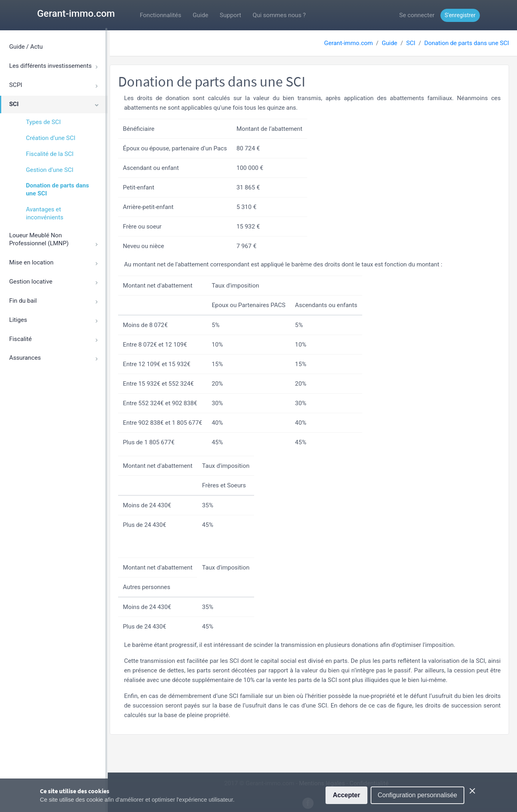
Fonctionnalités (160, 15)
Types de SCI (43, 122)
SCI (411, 43)
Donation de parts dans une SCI (57, 189)
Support (231, 15)
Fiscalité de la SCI (50, 154)
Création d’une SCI (51, 138)
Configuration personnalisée (417, 796)
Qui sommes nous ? (279, 15)
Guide (200, 15)
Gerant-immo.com (76, 14)
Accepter (346, 796)
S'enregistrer (460, 15)
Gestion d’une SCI (50, 170)
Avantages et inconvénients (45, 213)
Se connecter (417, 15)
